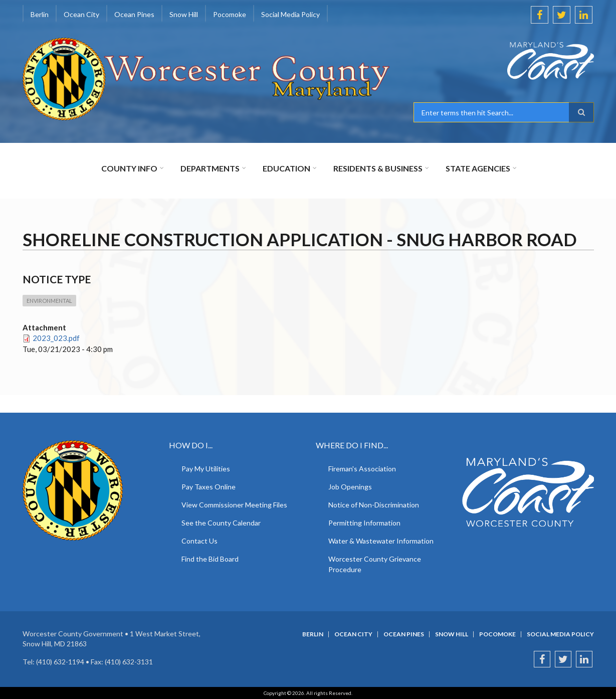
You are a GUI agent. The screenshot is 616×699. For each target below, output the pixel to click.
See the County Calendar (221, 523)
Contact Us (199, 541)
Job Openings (350, 487)
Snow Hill (184, 14)
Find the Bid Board (210, 559)
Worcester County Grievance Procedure (375, 564)
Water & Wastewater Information (381, 541)
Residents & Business (378, 168)
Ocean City (81, 14)
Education (286, 168)
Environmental (49, 301)
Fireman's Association (362, 469)
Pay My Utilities (206, 469)
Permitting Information (364, 523)
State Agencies (478, 168)
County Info (129, 168)
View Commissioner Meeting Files (234, 505)
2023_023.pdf (56, 338)
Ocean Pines (134, 14)
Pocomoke (230, 14)
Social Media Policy (290, 14)
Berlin (40, 14)
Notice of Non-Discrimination (374, 505)
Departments (210, 168)
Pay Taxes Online (209, 487)
